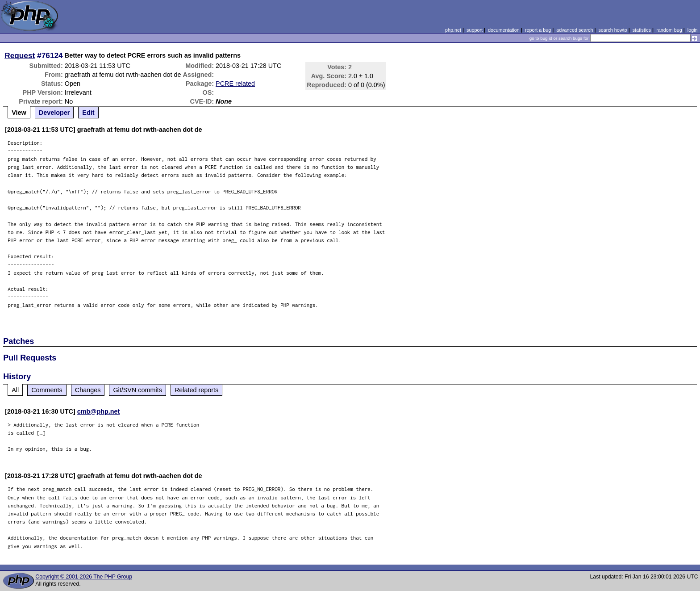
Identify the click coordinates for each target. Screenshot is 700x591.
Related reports (196, 390)
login (693, 30)
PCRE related (235, 84)
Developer (54, 113)
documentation (504, 30)
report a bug (538, 30)
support (475, 30)
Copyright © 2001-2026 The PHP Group (84, 577)
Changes (88, 390)
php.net (453, 30)
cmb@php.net (99, 411)
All (15, 390)
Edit (88, 113)
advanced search (575, 30)
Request (20, 55)
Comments (47, 390)
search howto (612, 30)
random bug (669, 30)
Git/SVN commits (137, 390)
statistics (642, 30)
